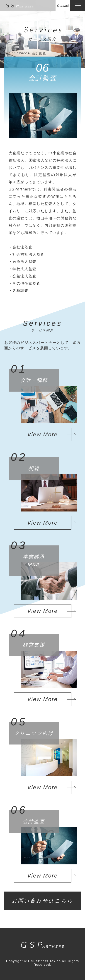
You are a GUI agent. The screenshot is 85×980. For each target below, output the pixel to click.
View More (42, 434)
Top (8, 53)
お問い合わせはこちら (43, 901)
